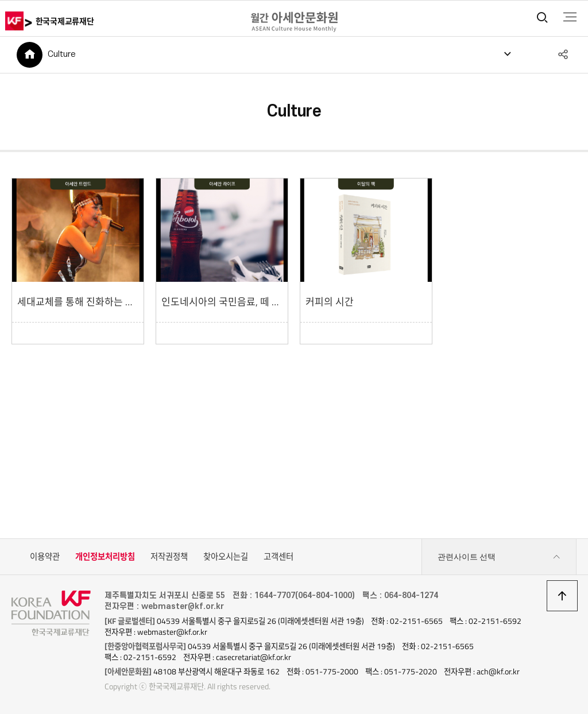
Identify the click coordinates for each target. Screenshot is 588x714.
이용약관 (45, 557)
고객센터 (278, 557)
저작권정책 (169, 557)
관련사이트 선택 (499, 557)
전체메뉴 (570, 17)
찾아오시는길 (226, 557)
